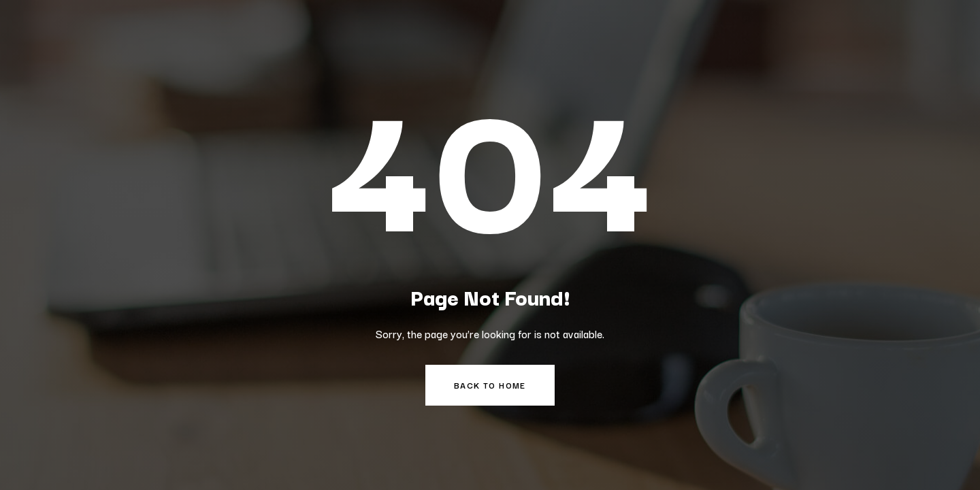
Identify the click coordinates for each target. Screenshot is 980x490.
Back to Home (490, 385)
